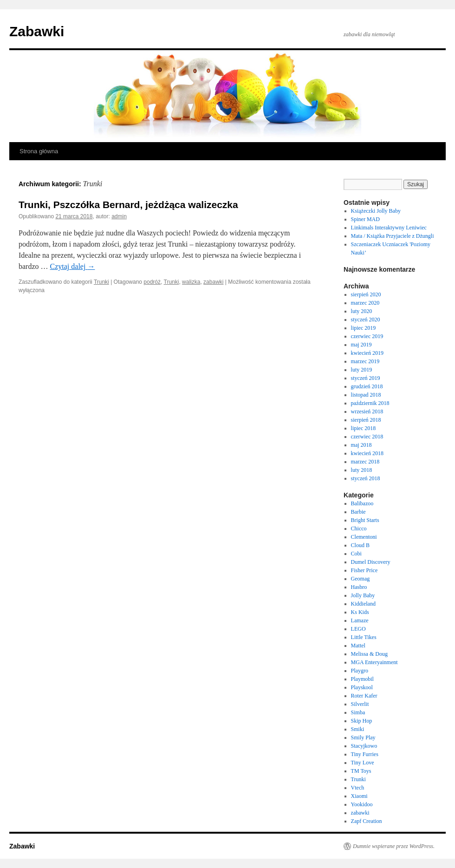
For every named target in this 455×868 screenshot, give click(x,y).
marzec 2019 (365, 361)
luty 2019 (362, 370)
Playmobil (362, 679)
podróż (152, 282)
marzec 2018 (365, 462)
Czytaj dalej (73, 266)
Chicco (359, 529)
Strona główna (39, 151)
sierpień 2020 (366, 294)
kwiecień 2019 (367, 353)
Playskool (362, 687)
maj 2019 (361, 345)
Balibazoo (362, 503)
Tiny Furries (365, 754)
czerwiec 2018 (367, 437)
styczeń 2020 (366, 320)
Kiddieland (363, 604)
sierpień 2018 (366, 420)
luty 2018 (362, 470)
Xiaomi (359, 796)
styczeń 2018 (366, 478)
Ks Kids (360, 612)
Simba (358, 712)
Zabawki (37, 31)
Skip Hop (362, 721)
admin (119, 216)
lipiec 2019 (364, 328)
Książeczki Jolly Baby (376, 211)
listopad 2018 (366, 395)
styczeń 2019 (366, 378)
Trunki (101, 282)
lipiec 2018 (364, 428)
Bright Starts (365, 520)
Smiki (358, 729)
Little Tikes (364, 637)
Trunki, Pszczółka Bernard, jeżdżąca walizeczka (128, 205)
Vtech (358, 788)
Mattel (358, 646)
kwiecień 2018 (367, 453)
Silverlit (360, 704)
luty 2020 (362, 311)
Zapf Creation (367, 821)
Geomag (361, 579)
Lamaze (360, 620)
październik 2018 (370, 403)
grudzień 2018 (367, 386)
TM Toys (361, 771)
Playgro (360, 671)
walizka (191, 282)
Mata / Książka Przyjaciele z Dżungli (393, 236)
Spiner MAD (365, 219)
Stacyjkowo (364, 746)
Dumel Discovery (371, 562)
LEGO (358, 629)
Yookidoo (362, 804)
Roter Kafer (364, 696)
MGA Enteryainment (374, 662)
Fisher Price (364, 570)
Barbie (358, 512)
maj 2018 (361, 445)
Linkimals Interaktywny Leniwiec (389, 228)
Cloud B (360, 545)
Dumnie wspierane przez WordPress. (394, 846)
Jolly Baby (363, 595)
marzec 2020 (365, 303)
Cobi (356, 554)
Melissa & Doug (369, 654)
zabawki (213, 282)
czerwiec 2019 (367, 336)
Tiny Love (363, 763)
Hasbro (359, 587)
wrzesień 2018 (367, 411)
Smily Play (363, 737)
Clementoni (364, 537)
